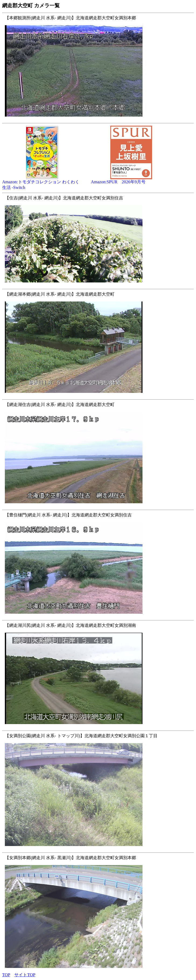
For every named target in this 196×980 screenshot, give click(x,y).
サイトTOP (25, 975)
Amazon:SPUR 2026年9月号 (131, 180)
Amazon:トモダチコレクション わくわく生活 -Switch (42, 183)
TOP (6, 975)
